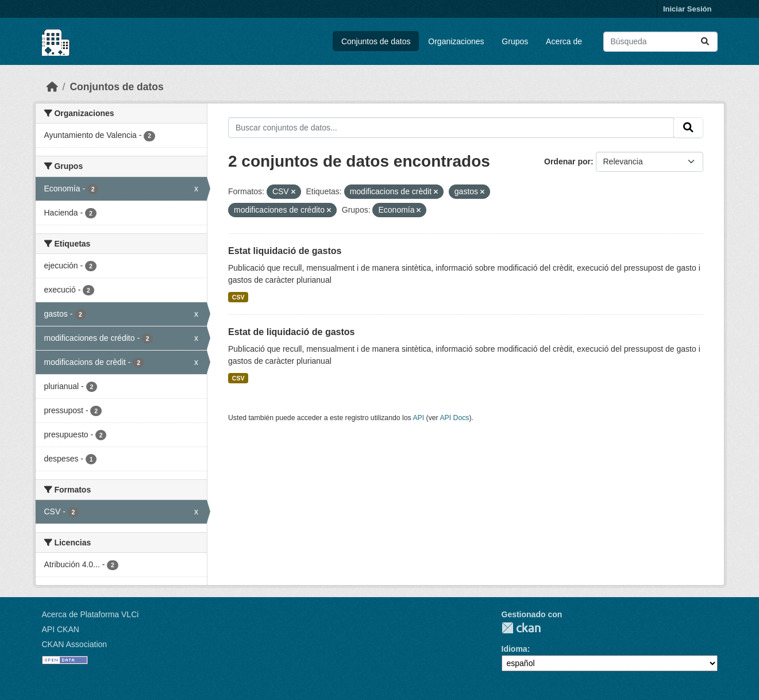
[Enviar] (705, 42)
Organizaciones (456, 41)
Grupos (515, 41)
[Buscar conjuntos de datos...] (660, 42)
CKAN (521, 628)
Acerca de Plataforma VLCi (90, 614)
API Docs (454, 418)
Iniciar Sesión (687, 9)
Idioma (515, 649)
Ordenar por (567, 161)
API (418, 418)
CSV (238, 297)
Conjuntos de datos (376, 41)
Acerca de (564, 41)
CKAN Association (75, 644)
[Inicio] (52, 87)
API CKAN (61, 629)
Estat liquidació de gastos (285, 251)
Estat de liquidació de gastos (292, 332)
